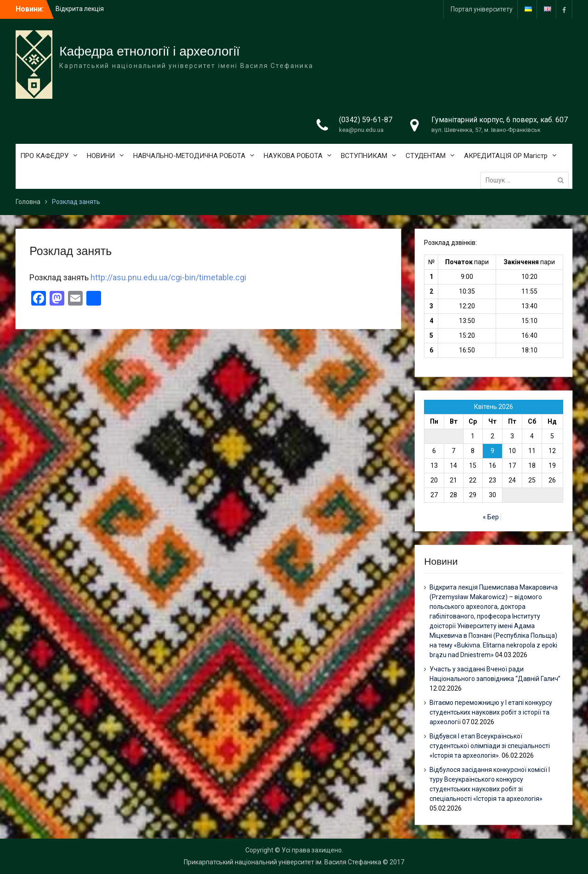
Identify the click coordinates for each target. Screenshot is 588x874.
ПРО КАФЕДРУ (44, 156)
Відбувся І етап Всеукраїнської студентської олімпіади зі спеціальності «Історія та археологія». (490, 746)
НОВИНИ (101, 156)
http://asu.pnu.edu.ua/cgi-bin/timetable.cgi (168, 277)
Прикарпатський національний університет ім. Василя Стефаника (283, 862)
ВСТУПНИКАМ (364, 156)
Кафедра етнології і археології (150, 51)
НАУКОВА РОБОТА (293, 156)
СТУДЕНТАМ (426, 156)
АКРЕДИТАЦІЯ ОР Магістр (506, 156)
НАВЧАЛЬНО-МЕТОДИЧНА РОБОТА (189, 156)
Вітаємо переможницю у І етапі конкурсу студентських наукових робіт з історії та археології (491, 712)
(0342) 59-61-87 (366, 120)
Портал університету (482, 9)
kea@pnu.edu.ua (361, 130)
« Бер (491, 517)
